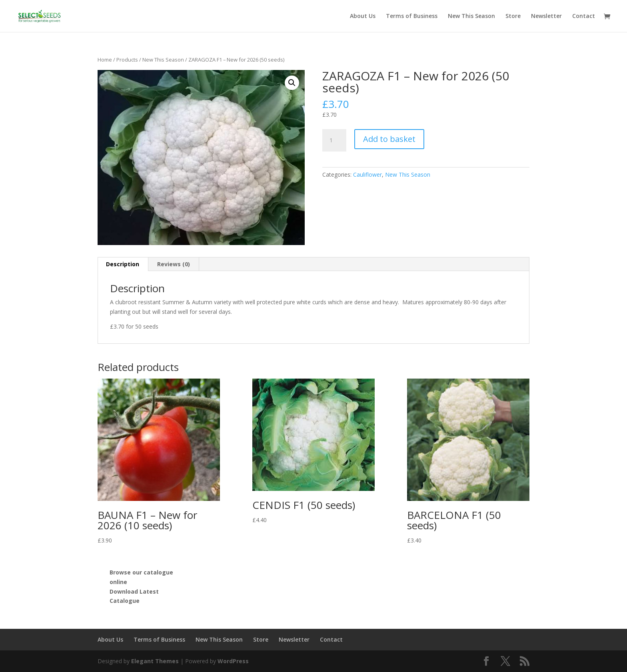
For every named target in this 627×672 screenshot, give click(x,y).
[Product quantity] (334, 140)
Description (123, 264)
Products (127, 60)
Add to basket (389, 139)
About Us (363, 16)
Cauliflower (367, 174)
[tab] (123, 264)
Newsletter (546, 16)
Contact (584, 16)
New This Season (471, 16)
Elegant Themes (155, 661)
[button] (292, 83)
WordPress (233, 661)
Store (513, 16)
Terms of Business (412, 16)
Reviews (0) (174, 264)
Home (105, 60)
